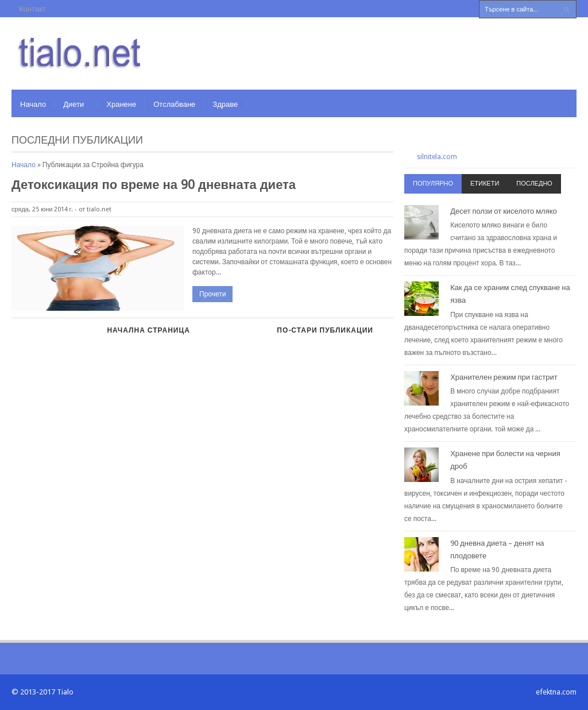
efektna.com (556, 692)
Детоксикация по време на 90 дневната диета (154, 185)
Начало (33, 104)
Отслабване (174, 104)
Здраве (225, 104)
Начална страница (148, 330)
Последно (534, 184)
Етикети (485, 184)
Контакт (32, 9)
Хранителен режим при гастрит (504, 377)
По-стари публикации (325, 330)
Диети (73, 104)
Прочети (212, 294)
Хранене (121, 104)
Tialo (65, 692)
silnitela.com (437, 157)
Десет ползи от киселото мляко (504, 211)
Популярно (433, 184)
